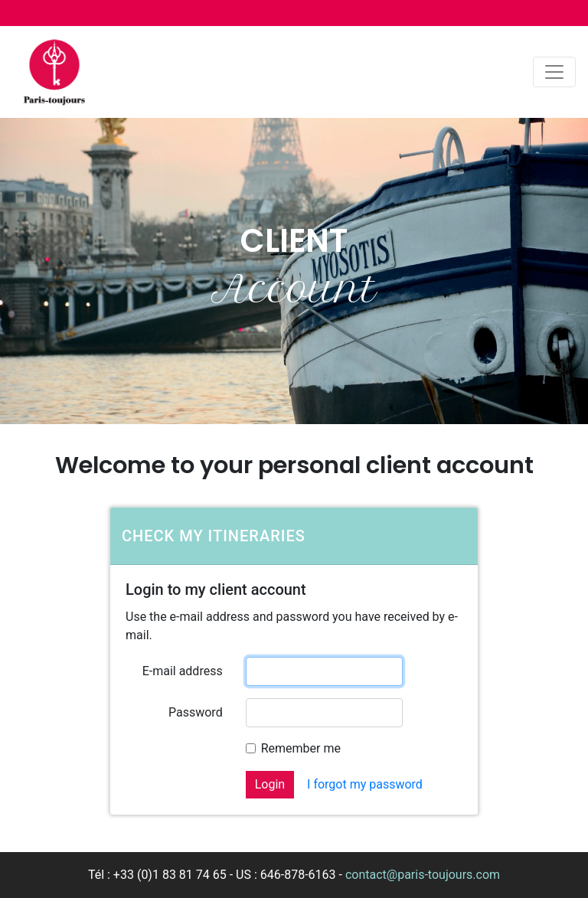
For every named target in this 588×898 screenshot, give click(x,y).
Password (196, 712)
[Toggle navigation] (554, 72)
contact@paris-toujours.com (423, 875)
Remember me (301, 748)
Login (270, 784)
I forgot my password (365, 784)
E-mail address (183, 671)
